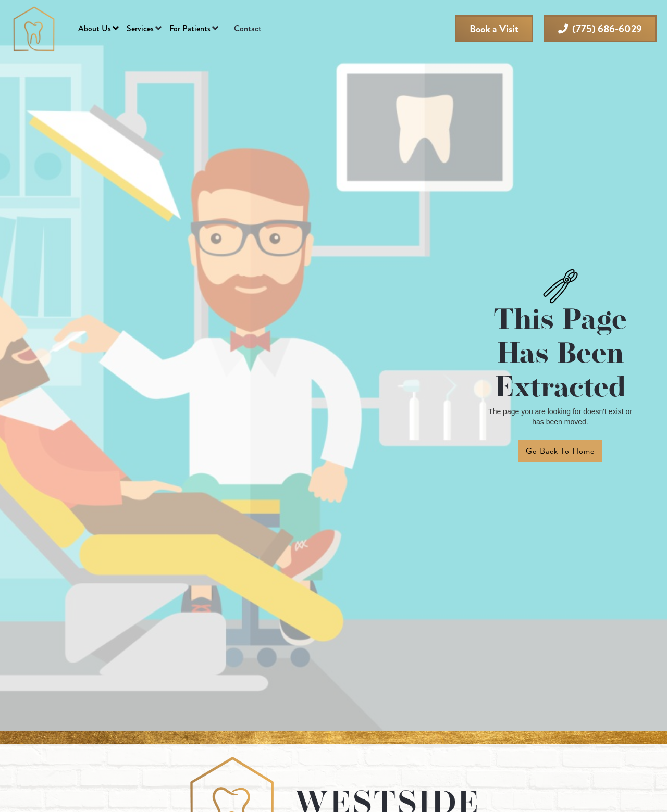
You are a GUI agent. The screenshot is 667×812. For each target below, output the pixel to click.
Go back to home (560, 451)
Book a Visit (494, 29)
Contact (248, 28)
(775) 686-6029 (600, 29)
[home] (34, 29)
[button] (98, 29)
